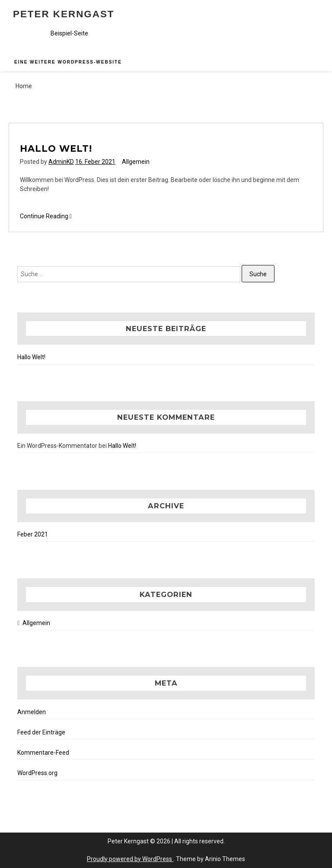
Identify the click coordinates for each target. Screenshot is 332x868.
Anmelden (32, 712)
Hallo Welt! (56, 148)
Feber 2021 (33, 534)
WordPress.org (37, 773)
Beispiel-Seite (69, 33)
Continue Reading (46, 216)
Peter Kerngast (64, 14)
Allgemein (136, 162)
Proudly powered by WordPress (130, 859)
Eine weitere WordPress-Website (68, 62)
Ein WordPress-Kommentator (57, 446)
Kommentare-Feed (43, 753)
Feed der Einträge (41, 732)
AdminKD (61, 162)
